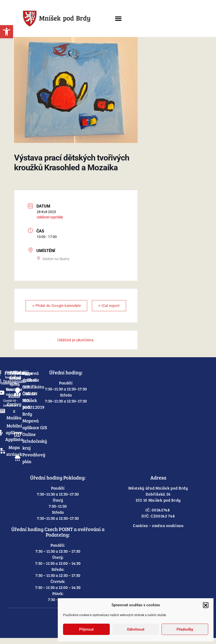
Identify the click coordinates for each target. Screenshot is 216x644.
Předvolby (185, 629)
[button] (206, 605)
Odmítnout (136, 629)
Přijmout (86, 629)
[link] (7, 32)
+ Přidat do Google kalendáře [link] (45, 309)
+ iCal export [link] (118, 309)
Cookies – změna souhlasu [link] (158, 531)
